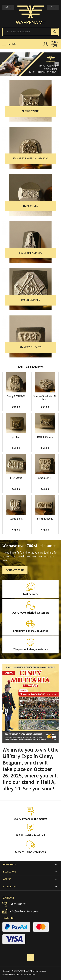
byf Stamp (16, 437)
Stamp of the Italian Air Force (45, 398)
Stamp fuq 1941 (45, 519)
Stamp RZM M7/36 (16, 396)
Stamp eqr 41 (45, 478)
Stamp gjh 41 (16, 519)
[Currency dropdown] (53, 7)
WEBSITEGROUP (28, 975)
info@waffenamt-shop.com (25, 911)
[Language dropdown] (8, 7)
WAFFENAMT (24, 971)
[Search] (30, 32)
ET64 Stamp (16, 478)
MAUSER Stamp (45, 437)
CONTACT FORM (15, 570)
